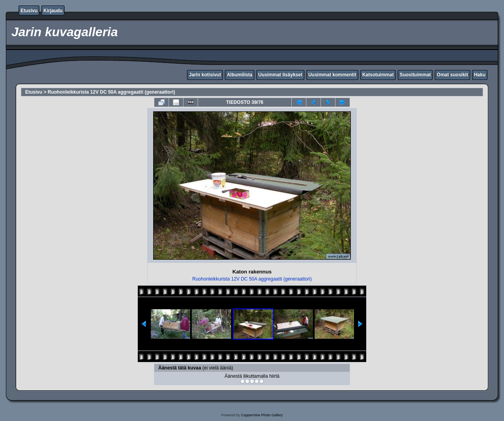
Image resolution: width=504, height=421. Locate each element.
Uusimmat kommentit (332, 75)
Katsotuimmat (378, 75)
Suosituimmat (415, 75)
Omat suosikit (452, 75)
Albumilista (240, 75)
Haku (480, 75)
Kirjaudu (53, 11)
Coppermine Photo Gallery (262, 415)
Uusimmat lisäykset (280, 75)
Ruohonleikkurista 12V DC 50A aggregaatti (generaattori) (111, 92)
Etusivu (29, 11)
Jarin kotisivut (205, 75)
